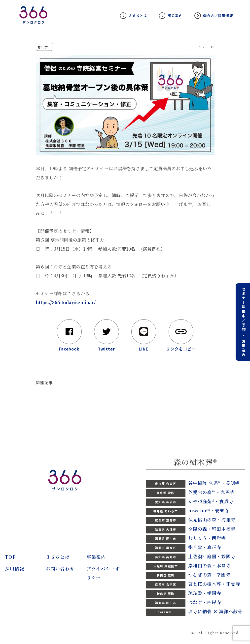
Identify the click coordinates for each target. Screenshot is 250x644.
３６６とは (138, 16)
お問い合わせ (60, 568)
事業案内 (175, 16)
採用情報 (15, 568)
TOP (10, 557)
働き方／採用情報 (218, 16)
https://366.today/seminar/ (66, 302)
